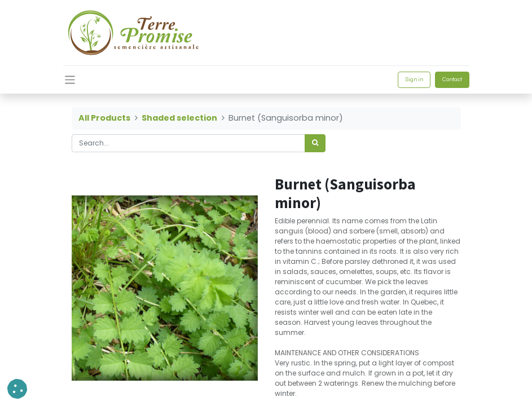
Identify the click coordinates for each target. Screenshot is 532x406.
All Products (104, 118)
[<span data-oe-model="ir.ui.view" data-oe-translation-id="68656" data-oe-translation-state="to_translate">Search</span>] (315, 143)
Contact (452, 80)
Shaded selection (179, 118)
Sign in (414, 80)
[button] (17, 389)
